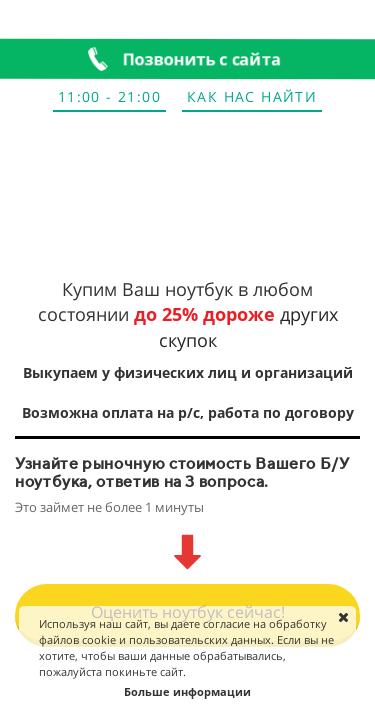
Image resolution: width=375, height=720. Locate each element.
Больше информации (187, 691)
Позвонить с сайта (203, 58)
